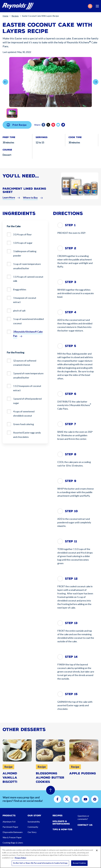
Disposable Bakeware (13, 832)
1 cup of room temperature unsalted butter (27, 266)
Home (5, 16)
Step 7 (70, 424)
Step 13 (71, 623)
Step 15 (71, 694)
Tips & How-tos (62, 829)
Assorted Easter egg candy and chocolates (27, 435)
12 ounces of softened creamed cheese (25, 363)
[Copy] (63, 131)
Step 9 (71, 481)
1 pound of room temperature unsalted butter (28, 375)
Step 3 (71, 282)
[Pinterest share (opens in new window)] (53, 131)
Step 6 (71, 394)
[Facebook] (44, 131)
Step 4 (71, 312)
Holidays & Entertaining (61, 823)
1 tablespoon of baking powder (25, 253)
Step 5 (71, 346)
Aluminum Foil (9, 822)
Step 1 (70, 225)
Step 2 (71, 248)
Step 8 (71, 454)
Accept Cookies (79, 863)
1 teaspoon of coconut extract (25, 300)
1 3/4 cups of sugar (23, 243)
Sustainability (34, 822)
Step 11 (71, 541)
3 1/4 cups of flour (22, 234)
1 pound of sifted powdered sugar (27, 401)
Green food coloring (23, 424)
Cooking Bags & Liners (13, 843)
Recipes (15, 16)
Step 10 (71, 511)
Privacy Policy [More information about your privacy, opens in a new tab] (20, 858)
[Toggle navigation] (97, 6)
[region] (50, 857)
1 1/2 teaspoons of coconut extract (27, 388)
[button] (90, 6)
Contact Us (85, 825)
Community (33, 827)
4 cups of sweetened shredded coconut (24, 414)
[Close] (97, 850)
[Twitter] (48, 131)
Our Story (32, 832)
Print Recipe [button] (17, 132)
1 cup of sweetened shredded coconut (28, 321)
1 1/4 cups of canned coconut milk (28, 279)
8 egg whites (20, 289)
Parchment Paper (10, 827)
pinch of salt (19, 311)
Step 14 (71, 657)
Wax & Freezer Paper (12, 837)
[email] (58, 131)
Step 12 (71, 579)
